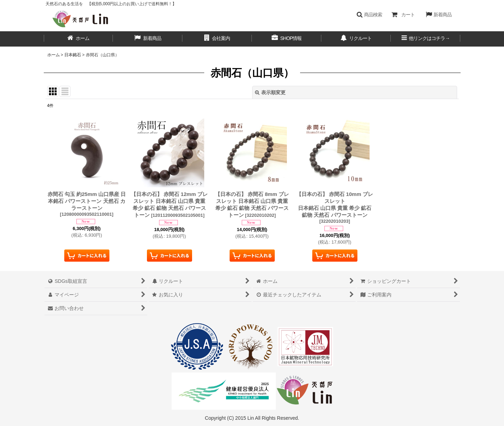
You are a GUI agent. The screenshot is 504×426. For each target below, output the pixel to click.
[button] (369, 15)
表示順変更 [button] (270, 92)
